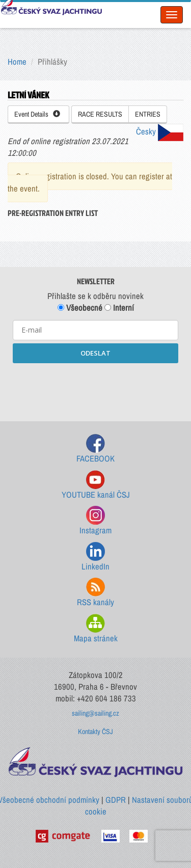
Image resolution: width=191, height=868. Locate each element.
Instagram (95, 521)
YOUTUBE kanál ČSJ (96, 485)
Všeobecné (80, 308)
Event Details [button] (37, 114)
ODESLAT (95, 353)
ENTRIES (148, 114)
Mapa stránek (96, 629)
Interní (119, 308)
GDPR (116, 800)
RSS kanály (95, 593)
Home (17, 62)
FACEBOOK (95, 449)
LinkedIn (95, 557)
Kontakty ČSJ (95, 731)
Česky (160, 131)
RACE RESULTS (100, 114)
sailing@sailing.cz (95, 713)
